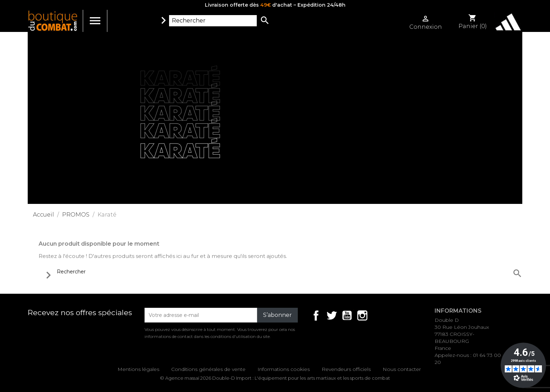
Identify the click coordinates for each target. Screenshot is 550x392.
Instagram (362, 315)
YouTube (347, 315)
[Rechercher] (213, 21)
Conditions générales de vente (208, 369)
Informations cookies (284, 369)
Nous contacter (402, 369)
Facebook (316, 315)
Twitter (331, 315)
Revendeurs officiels (346, 369)
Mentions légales (138, 369)
